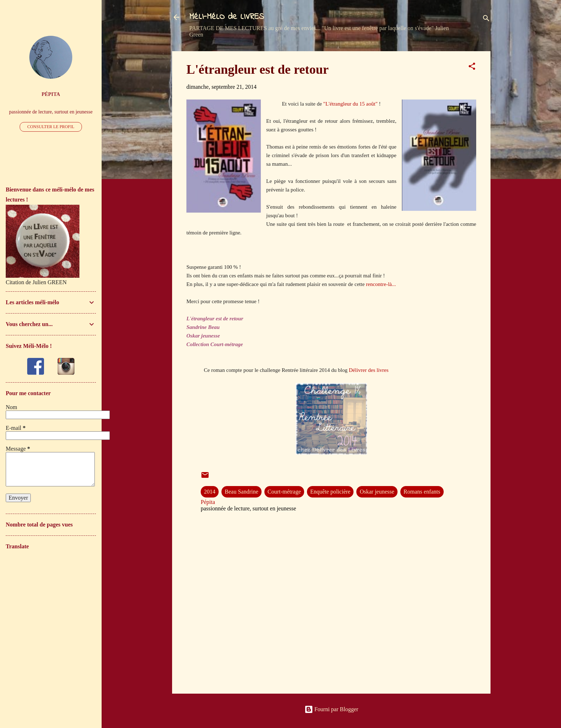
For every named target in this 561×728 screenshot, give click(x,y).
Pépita (51, 94)
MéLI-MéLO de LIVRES (227, 17)
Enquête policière (330, 492)
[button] (472, 67)
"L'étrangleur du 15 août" (351, 104)
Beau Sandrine (242, 492)
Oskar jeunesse (377, 492)
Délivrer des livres (369, 370)
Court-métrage (284, 492)
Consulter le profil (51, 127)
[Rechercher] (486, 20)
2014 (210, 492)
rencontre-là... (381, 284)
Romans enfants (422, 492)
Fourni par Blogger (331, 709)
